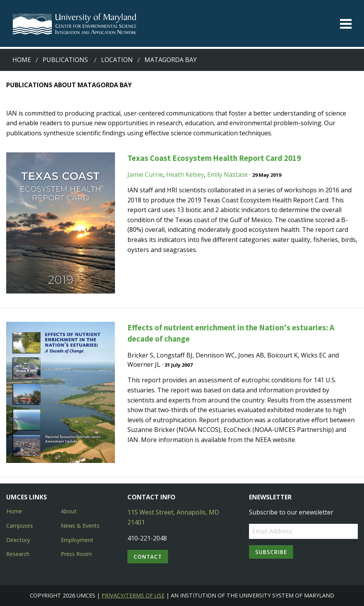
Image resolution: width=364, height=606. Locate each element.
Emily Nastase (227, 174)
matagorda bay (171, 60)
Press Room (76, 554)
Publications (65, 60)
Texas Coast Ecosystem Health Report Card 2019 (214, 158)
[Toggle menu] (346, 24)
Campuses (20, 526)
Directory (18, 540)
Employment (77, 540)
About (69, 511)
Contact (148, 557)
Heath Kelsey (185, 174)
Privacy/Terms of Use (133, 595)
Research (18, 554)
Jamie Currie (145, 174)
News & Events (80, 526)
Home (22, 60)
